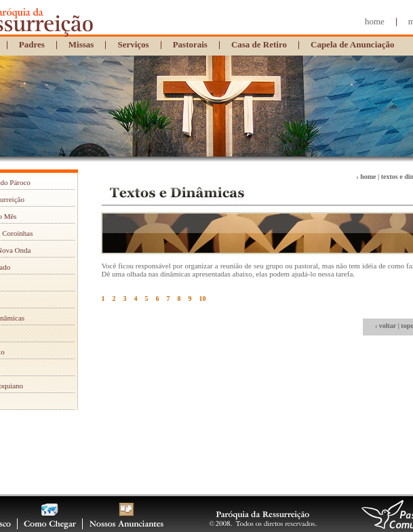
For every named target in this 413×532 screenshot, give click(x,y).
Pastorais (190, 44)
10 (203, 299)
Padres (32, 44)
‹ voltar (386, 326)
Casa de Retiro (259, 44)
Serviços (133, 44)
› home (366, 177)
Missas (81, 44)
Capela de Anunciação (353, 44)
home (375, 21)
